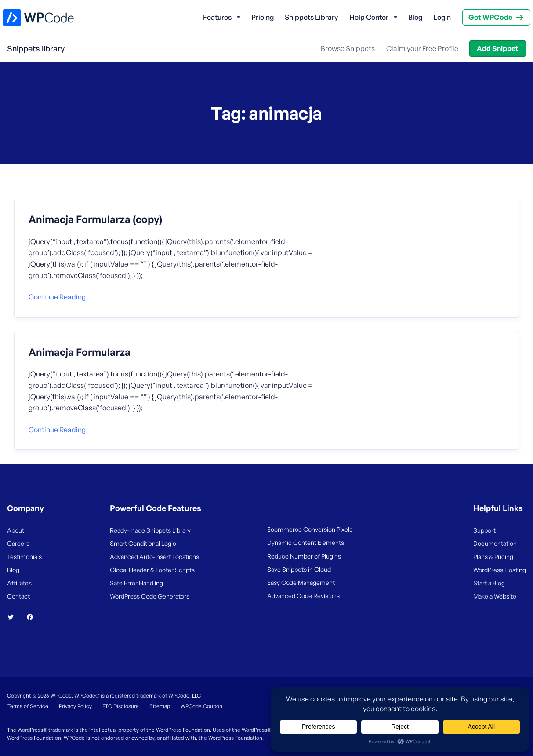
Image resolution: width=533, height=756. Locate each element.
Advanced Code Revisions (303, 596)
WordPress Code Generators (150, 596)
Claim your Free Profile (422, 48)
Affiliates (19, 583)
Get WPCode (490, 17)
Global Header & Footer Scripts (152, 570)
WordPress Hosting (500, 570)
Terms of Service (28, 706)
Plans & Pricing (493, 557)
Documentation (495, 543)
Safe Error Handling (136, 583)
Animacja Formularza (80, 352)
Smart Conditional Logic (143, 543)
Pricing (263, 17)
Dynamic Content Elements (306, 542)
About (16, 530)
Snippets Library (311, 17)
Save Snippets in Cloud (299, 569)
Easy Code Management (301, 583)
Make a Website (495, 596)
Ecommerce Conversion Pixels (310, 529)
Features (217, 17)
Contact (18, 596)
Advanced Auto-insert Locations (154, 557)
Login (442, 17)
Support (484, 530)
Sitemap (160, 706)
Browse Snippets (348, 48)
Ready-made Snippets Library (150, 530)
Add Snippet (498, 48)
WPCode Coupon (201, 706)
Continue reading (57, 297)
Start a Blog (489, 583)
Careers (18, 543)
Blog (415, 17)
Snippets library (36, 48)
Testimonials (24, 557)
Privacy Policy (75, 706)
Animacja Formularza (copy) (95, 219)
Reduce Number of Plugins (304, 556)
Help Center (369, 17)
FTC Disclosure (121, 706)
